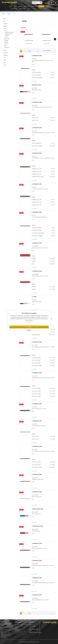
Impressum (29, 322)
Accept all (29, 327)
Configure (29, 330)
